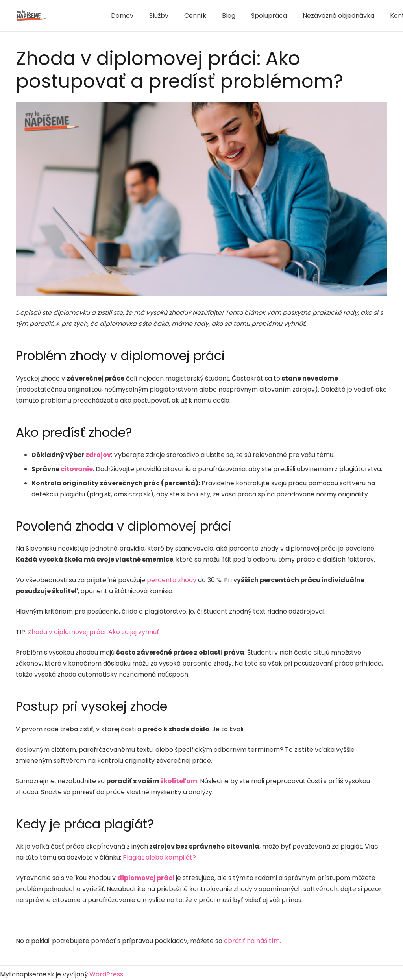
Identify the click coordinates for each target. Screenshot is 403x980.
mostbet (56, 14)
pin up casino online (81, 16)
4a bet (76, 17)
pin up (62, 17)
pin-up (72, 16)
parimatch (73, 14)
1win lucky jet (82, 15)
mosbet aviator (59, 15)
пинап (64, 17)
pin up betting (77, 16)
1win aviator (76, 14)
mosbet (85, 15)
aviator (59, 16)
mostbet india (63, 15)
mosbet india (59, 14)
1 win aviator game (86, 14)
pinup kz (62, 14)
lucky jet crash (80, 14)
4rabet (85, 16)
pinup (64, 14)
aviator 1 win (72, 15)
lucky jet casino (81, 17)
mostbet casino (75, 15)
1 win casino (70, 14)
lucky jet (66, 15)
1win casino (79, 15)
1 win (90, 15)
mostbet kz (69, 15)
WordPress (106, 974)
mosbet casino (70, 17)
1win (68, 14)
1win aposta (66, 14)
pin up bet (89, 16)
